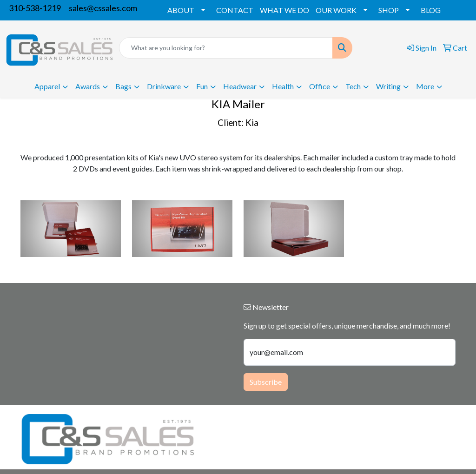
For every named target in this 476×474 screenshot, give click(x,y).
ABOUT (181, 10)
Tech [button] (353, 86)
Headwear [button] (240, 86)
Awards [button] (88, 86)
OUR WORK (336, 10)
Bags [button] (123, 86)
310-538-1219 (35, 8)
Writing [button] (388, 86)
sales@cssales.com (103, 8)
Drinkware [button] (164, 86)
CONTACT (235, 10)
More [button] (425, 86)
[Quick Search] (226, 48)
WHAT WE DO (284, 10)
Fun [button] (202, 86)
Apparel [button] (47, 86)
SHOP (389, 10)
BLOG (431, 10)
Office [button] (320, 86)
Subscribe (266, 382)
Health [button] (283, 86)
